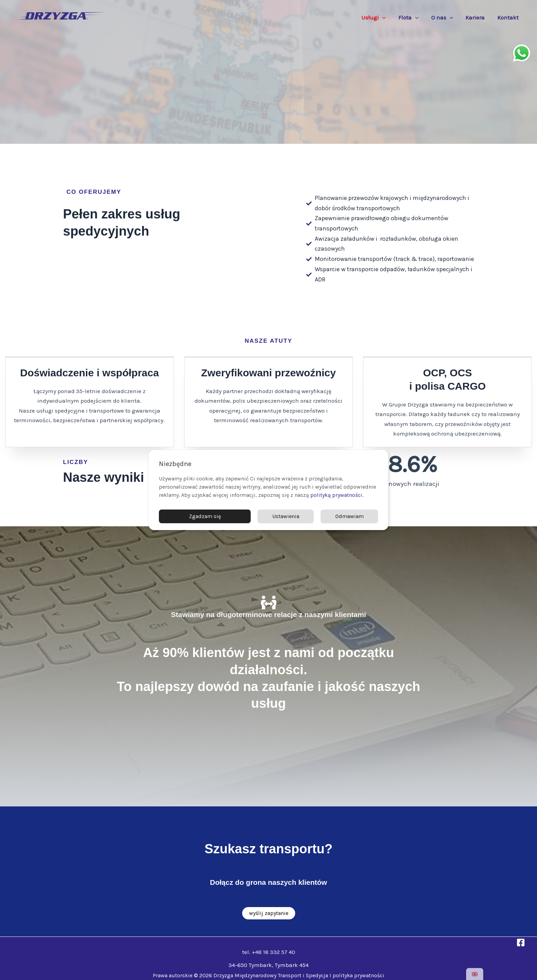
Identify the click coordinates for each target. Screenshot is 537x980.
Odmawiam (349, 516)
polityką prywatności (336, 495)
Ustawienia (286, 516)
